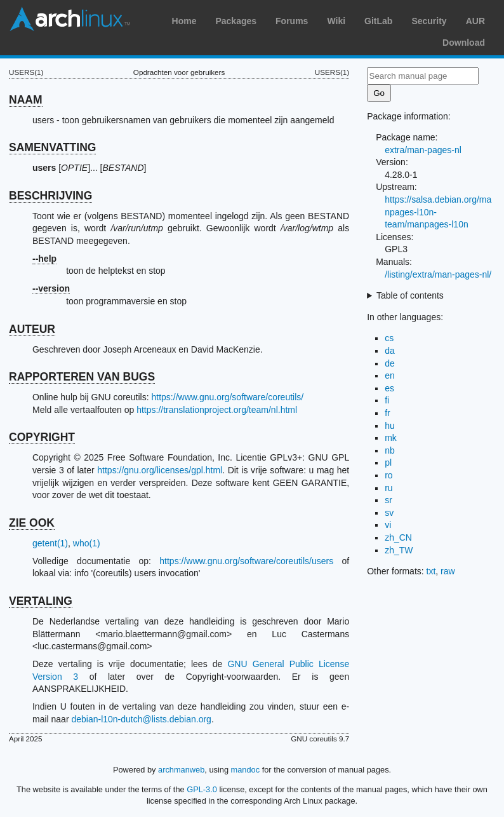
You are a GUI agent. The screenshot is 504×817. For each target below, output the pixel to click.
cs (389, 338)
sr (388, 500)
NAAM (26, 100)
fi (387, 400)
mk (391, 438)
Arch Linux (70, 19)
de (390, 363)
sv (389, 513)
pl (388, 463)
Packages (236, 21)
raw (448, 571)
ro (388, 475)
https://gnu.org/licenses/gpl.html (160, 470)
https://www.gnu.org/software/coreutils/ (228, 397)
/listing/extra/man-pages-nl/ (438, 274)
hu (390, 426)
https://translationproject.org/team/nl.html (217, 410)
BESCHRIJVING (50, 196)
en (390, 375)
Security (429, 21)
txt (431, 571)
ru (388, 488)
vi (388, 525)
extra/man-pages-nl (423, 150)
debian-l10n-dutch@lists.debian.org (141, 719)
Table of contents (410, 295)
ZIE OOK (32, 523)
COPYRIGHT (42, 437)
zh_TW (399, 550)
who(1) (87, 543)
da (390, 351)
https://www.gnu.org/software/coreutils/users (246, 561)
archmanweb (181, 770)
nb (390, 450)
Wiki (336, 21)
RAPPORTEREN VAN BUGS (82, 377)
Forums (292, 21)
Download (464, 43)
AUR (475, 21)
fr (388, 413)
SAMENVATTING (52, 147)
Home (184, 21)
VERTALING (41, 601)
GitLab (378, 21)
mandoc (246, 770)
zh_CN (398, 537)
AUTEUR (32, 329)
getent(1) (50, 543)
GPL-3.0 (202, 789)
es (389, 388)
